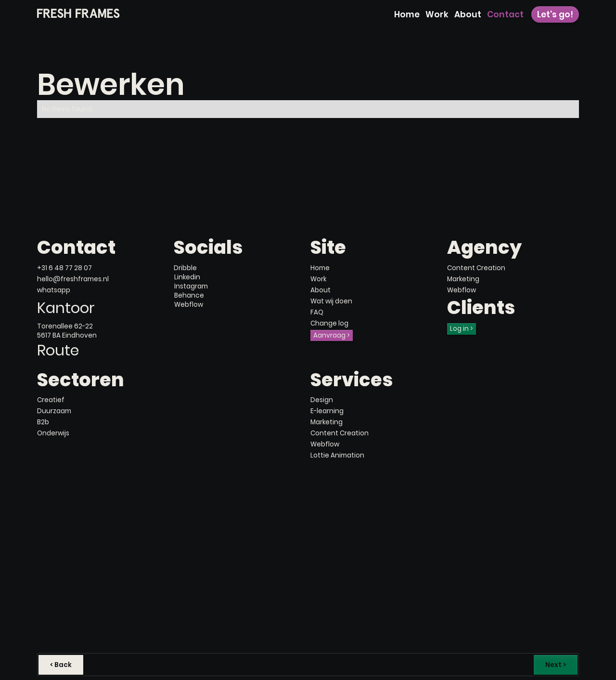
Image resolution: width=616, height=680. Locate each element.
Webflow (462, 290)
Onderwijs (53, 433)
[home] (79, 13)
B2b (43, 422)
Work (437, 14)
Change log (329, 323)
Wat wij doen (331, 301)
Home (407, 14)
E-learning (327, 411)
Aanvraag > (332, 335)
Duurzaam (54, 411)
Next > (556, 665)
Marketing (463, 279)
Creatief (51, 400)
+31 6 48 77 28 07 (64, 268)
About (468, 14)
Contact (505, 14)
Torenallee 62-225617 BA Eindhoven (67, 331)
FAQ (317, 312)
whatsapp (54, 290)
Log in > (462, 329)
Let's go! (555, 14)
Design (322, 400)
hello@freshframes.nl (73, 279)
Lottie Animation (337, 455)
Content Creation (476, 268)
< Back (61, 665)
